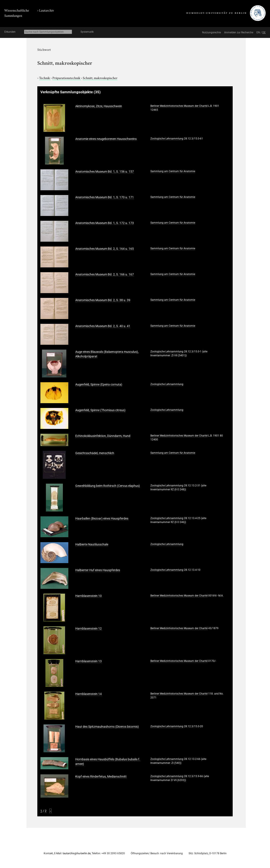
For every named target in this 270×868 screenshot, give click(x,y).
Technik (45, 78)
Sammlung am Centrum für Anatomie (173, 171)
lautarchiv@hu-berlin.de (77, 853)
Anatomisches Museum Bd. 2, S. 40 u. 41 (103, 326)
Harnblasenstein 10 (89, 596)
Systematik (87, 32)
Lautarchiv (46, 10)
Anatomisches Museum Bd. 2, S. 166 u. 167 (105, 274)
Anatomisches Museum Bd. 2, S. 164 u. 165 (105, 249)
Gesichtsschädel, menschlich (95, 453)
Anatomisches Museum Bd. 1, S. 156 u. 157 (105, 172)
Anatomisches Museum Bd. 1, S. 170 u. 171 (105, 197)
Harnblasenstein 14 (89, 694)
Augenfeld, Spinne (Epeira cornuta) (99, 384)
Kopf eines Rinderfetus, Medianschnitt (101, 776)
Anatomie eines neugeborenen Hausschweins (106, 139)
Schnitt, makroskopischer (100, 78)
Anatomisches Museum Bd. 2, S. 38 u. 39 (103, 300)
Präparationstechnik (67, 78)
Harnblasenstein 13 (89, 661)
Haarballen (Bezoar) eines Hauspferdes (102, 518)
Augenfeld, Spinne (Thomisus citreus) (100, 410)
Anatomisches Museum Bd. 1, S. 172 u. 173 (105, 223)
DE (264, 32)
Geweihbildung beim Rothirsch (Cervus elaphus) (108, 486)
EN (258, 32)
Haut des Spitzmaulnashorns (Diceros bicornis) (107, 727)
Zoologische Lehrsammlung (167, 139)
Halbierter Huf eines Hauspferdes (98, 570)
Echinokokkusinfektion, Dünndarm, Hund (103, 436)
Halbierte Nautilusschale (92, 544)
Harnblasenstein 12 (89, 628)
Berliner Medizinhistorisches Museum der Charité (179, 106)
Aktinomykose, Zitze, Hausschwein (99, 106)
